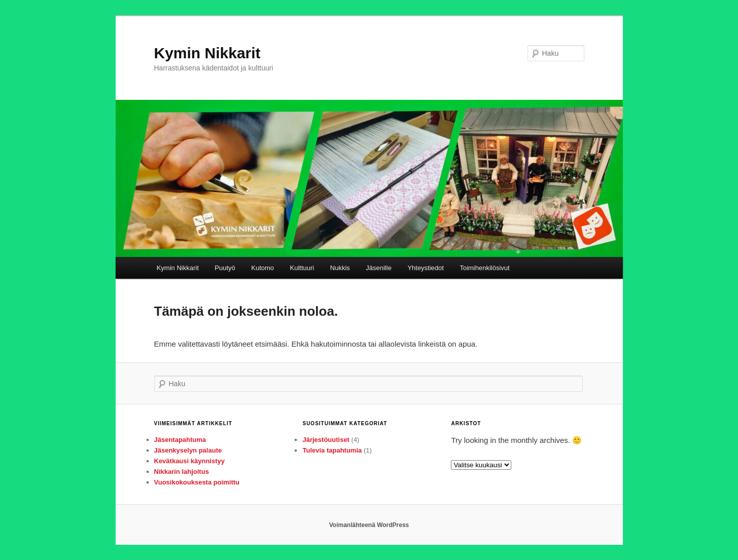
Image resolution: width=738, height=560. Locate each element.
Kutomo (262, 268)
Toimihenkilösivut (484, 268)
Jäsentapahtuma (180, 440)
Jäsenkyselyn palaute (188, 450)
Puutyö (225, 268)
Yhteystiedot (426, 268)
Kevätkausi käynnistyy (189, 461)
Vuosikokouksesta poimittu (197, 482)
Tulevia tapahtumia (332, 450)
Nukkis (340, 268)
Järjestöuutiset (326, 440)
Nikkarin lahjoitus (182, 472)
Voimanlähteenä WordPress (369, 525)
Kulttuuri (302, 268)
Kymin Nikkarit (207, 53)
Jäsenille (379, 268)
